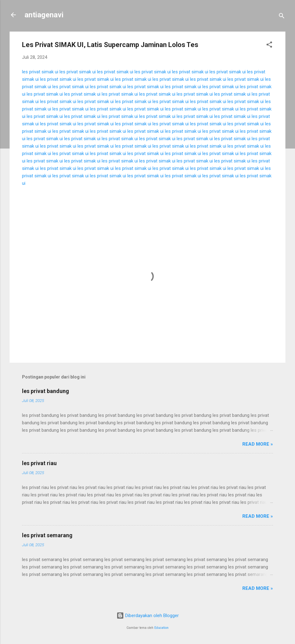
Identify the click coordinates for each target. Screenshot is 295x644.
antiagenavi (44, 15)
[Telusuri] (282, 17)
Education (161, 628)
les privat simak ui (40, 72)
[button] (269, 46)
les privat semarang (47, 535)
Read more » (258, 444)
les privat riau (39, 463)
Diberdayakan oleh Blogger (148, 616)
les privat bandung (46, 391)
